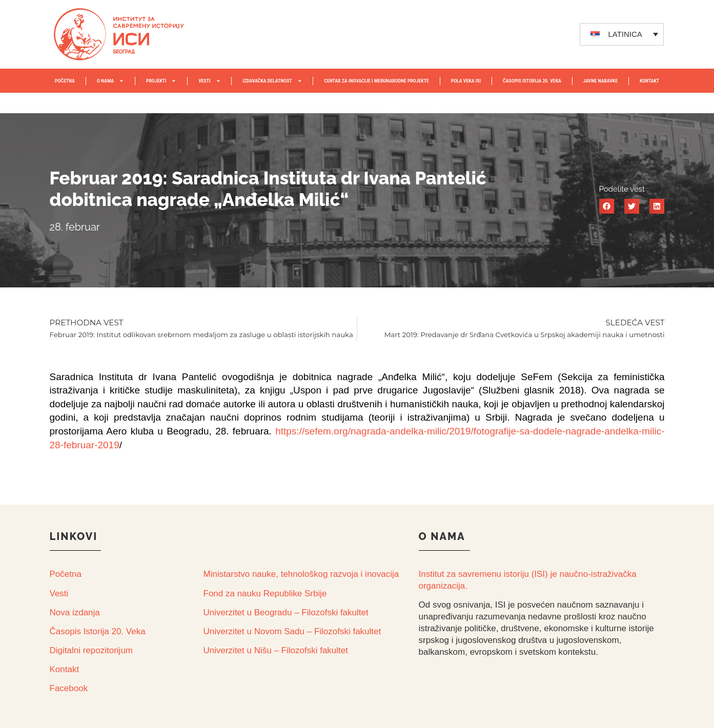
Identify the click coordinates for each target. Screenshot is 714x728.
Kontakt (65, 669)
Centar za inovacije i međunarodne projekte (376, 81)
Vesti (59, 594)
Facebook (69, 688)
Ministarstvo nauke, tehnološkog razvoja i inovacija (301, 574)
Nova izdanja (75, 612)
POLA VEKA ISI (466, 81)
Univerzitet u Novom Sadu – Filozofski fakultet (292, 631)
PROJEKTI (161, 81)
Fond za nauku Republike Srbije (265, 594)
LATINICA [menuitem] (625, 34)
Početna (66, 574)
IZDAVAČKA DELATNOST (272, 81)
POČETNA (65, 81)
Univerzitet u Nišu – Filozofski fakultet (276, 650)
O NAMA (110, 81)
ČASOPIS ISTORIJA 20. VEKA (532, 81)
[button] (607, 206)
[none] (622, 34)
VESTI (209, 81)
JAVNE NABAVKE (600, 81)
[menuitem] (622, 34)
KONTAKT (649, 81)
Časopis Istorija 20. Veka (98, 631)
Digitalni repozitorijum (91, 650)
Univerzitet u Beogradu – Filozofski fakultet (286, 612)
